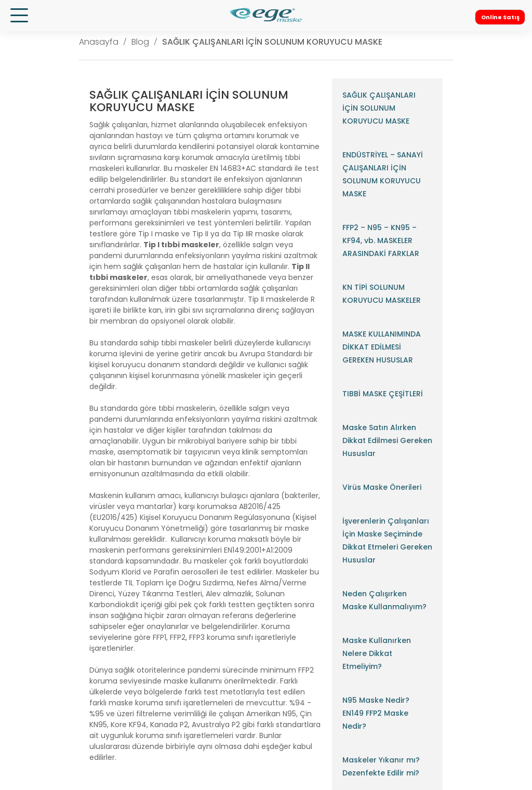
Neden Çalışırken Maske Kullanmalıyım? (384, 600)
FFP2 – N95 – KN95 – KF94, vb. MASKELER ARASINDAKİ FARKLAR (381, 240)
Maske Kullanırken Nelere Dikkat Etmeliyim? (377, 653)
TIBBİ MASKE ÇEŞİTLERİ (383, 394)
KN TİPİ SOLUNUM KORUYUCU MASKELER (382, 294)
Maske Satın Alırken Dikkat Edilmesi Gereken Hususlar (387, 440)
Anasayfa (99, 42)
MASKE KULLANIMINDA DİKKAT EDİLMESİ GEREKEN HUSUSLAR (382, 347)
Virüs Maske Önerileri (382, 487)
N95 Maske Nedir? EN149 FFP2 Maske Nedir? (376, 713)
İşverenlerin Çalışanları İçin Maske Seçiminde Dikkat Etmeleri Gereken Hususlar (387, 540)
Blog (140, 42)
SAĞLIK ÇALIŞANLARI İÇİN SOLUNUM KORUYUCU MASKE (272, 42)
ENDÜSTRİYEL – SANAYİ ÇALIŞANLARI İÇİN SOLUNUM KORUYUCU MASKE (383, 174)
